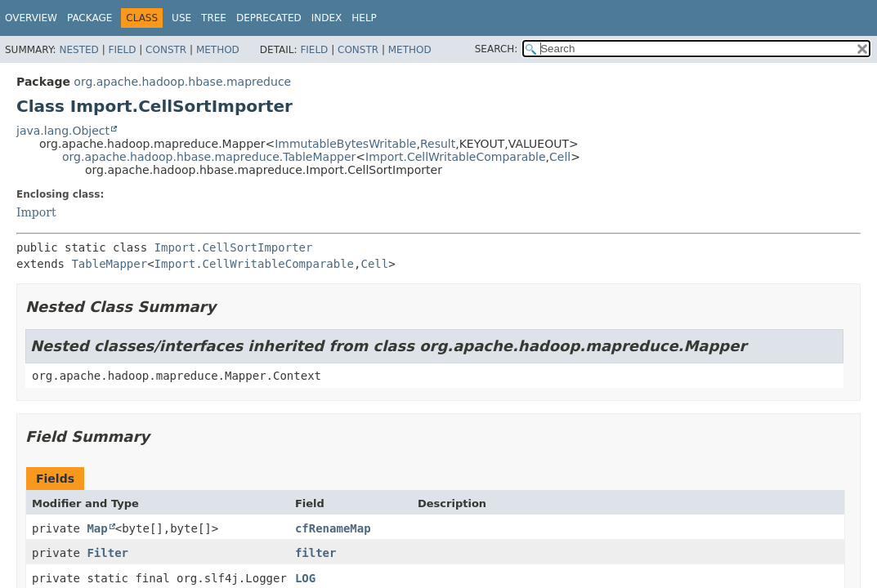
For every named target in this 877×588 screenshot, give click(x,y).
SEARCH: (497, 49)
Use (181, 18)
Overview (31, 18)
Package (89, 18)
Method (218, 50)
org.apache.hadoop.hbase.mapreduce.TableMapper (209, 157)
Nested (78, 50)
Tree (214, 18)
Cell (560, 157)
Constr (166, 50)
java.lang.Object (63, 131)
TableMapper (109, 264)
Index (327, 18)
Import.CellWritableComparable (456, 157)
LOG (305, 578)
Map (97, 528)
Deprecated (269, 18)
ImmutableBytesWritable (345, 144)
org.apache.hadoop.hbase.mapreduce (182, 82)
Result (438, 144)
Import (36, 212)
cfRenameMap (333, 528)
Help (364, 18)
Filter (107, 553)
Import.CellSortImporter (234, 247)
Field (122, 50)
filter (316, 553)
